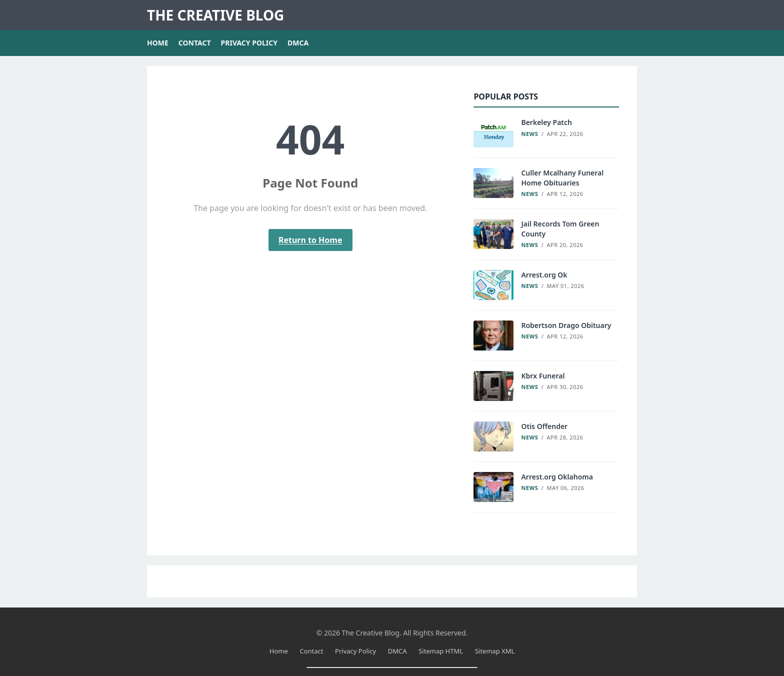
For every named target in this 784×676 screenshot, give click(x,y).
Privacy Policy (249, 43)
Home (158, 43)
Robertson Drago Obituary (566, 325)
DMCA (298, 43)
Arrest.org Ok (544, 275)
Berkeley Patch (546, 122)
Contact (195, 43)
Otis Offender (544, 426)
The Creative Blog (215, 15)
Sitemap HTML (441, 651)
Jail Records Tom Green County (560, 229)
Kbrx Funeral (543, 376)
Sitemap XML (495, 651)
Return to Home (310, 240)
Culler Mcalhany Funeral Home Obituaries (562, 178)
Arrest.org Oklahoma (557, 477)
